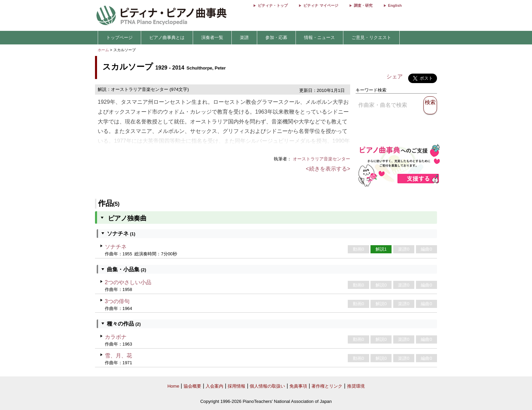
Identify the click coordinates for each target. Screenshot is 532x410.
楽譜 (244, 37)
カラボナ (116, 337)
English (395, 5)
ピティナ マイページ (321, 5)
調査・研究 (363, 5)
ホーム (103, 50)
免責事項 (298, 386)
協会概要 (192, 386)
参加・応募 (276, 37)
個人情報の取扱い (267, 386)
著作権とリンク (327, 386)
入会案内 (214, 386)
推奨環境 (356, 386)
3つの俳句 (117, 301)
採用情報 (236, 386)
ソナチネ (116, 247)
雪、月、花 (118, 356)
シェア (395, 76)
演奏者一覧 (212, 37)
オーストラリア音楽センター (321, 159)
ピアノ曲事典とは (167, 37)
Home (173, 386)
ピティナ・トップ (273, 5)
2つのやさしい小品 (128, 282)
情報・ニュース (319, 37)
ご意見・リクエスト (371, 37)
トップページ (119, 37)
